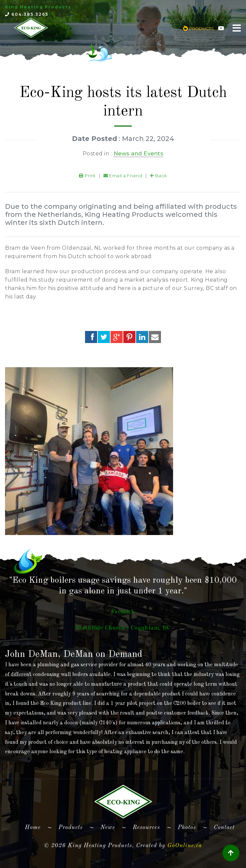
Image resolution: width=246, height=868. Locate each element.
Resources (146, 828)
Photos (187, 828)
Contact (224, 828)
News (108, 828)
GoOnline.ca (185, 846)
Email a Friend (123, 176)
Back (159, 176)
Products (71, 828)
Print (87, 176)
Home (35, 826)
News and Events (139, 154)
